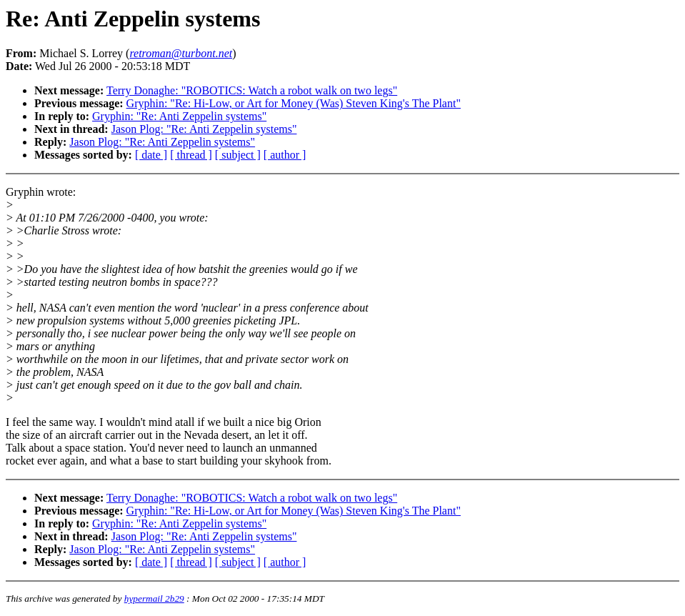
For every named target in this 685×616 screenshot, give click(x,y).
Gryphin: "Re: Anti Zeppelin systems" (179, 116)
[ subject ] (238, 155)
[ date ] (151, 155)
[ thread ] (191, 155)
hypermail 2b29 (154, 598)
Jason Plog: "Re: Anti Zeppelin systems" (204, 129)
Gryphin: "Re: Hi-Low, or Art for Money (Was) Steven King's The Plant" (294, 103)
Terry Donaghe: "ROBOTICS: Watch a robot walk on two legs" (252, 90)
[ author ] (285, 155)
